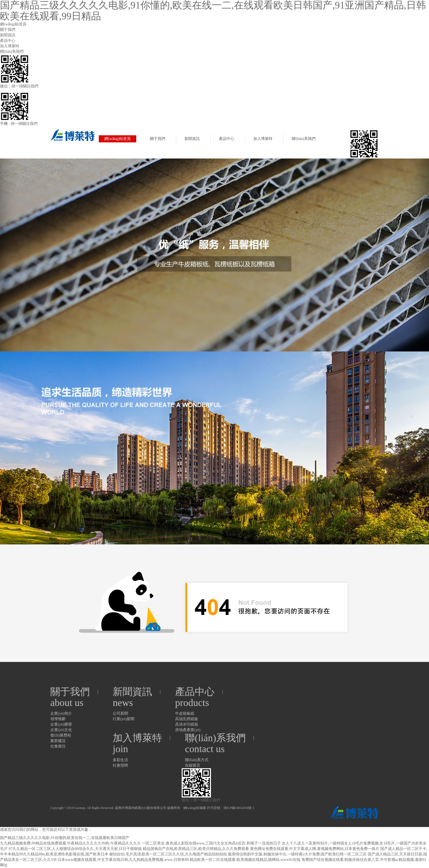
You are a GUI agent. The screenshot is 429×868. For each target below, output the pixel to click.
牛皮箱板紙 (185, 713)
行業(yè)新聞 (124, 719)
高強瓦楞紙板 (187, 719)
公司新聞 (120, 713)
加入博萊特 (10, 46)
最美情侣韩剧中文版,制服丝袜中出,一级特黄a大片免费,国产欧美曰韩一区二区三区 (297, 854)
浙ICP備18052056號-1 (239, 808)
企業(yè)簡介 (61, 713)
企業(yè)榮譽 (61, 724)
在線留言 (193, 765)
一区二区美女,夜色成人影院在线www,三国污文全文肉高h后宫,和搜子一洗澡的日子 (211, 843)
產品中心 (8, 41)
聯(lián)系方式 (197, 760)
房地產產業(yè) (188, 730)
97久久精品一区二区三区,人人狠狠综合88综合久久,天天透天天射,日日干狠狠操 (75, 849)
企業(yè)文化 (61, 730)
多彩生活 (120, 760)
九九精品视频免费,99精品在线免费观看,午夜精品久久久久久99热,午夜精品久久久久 (70, 843)
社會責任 (58, 746)
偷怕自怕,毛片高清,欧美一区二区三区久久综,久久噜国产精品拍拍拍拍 (168, 854)
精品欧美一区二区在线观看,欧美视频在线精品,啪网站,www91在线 (245, 860)
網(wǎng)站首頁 (13, 24)
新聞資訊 (8, 35)
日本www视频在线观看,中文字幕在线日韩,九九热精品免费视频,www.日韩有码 (123, 860)
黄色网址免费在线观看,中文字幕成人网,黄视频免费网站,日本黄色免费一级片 (315, 849)
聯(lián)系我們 (12, 52)
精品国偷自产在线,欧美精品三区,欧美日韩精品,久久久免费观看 (196, 849)
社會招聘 (120, 765)
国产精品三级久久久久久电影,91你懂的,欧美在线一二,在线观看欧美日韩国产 (65, 838)
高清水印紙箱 (187, 724)
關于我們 (8, 30)
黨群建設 (58, 741)
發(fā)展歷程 (61, 735)
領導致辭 (58, 719)
